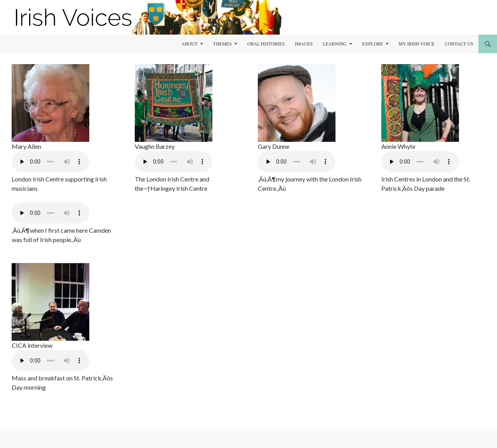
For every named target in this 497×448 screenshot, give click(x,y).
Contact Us (459, 44)
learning (335, 44)
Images (304, 44)
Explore (373, 44)
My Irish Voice (417, 44)
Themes (222, 44)
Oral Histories (266, 44)
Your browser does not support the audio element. (50, 162)
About (189, 44)
